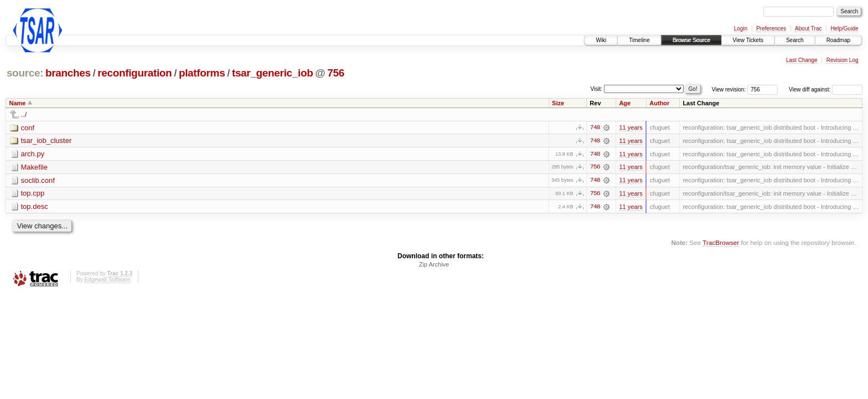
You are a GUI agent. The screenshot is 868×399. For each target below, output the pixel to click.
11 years (631, 127)
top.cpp (33, 194)
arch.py (33, 154)
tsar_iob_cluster (46, 141)
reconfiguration (135, 73)
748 (595, 127)
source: (25, 73)
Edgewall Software (107, 281)
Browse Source (691, 40)
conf (28, 128)
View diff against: (826, 89)
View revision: (729, 89)
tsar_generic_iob (273, 73)
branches (68, 73)
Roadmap (838, 40)
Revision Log (843, 60)
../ (24, 114)
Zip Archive (434, 265)
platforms (202, 73)
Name (18, 103)
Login (741, 29)
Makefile (34, 168)
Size (558, 103)
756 (336, 73)
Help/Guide (844, 29)
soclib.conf (38, 181)
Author (659, 103)
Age (625, 103)
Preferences (771, 29)
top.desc (35, 208)
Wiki (601, 40)
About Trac (808, 29)
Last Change (802, 60)
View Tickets (748, 40)
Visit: (597, 89)
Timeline (639, 40)
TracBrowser (721, 243)
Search (795, 40)
